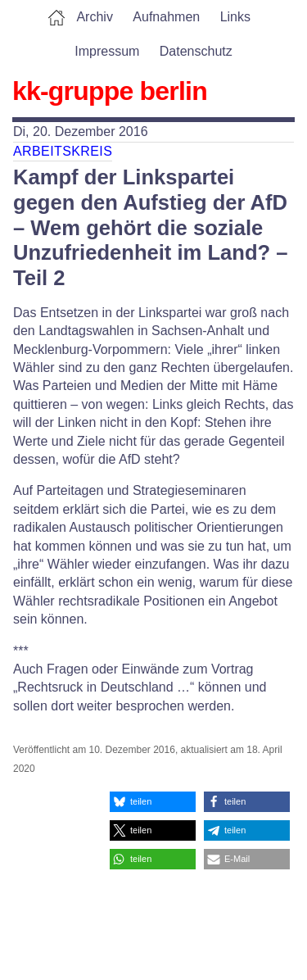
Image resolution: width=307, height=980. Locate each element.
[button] (153, 802)
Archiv (94, 17)
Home (56, 17)
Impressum (107, 51)
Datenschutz (196, 51)
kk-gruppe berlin (110, 91)
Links (235, 17)
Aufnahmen (166, 17)
